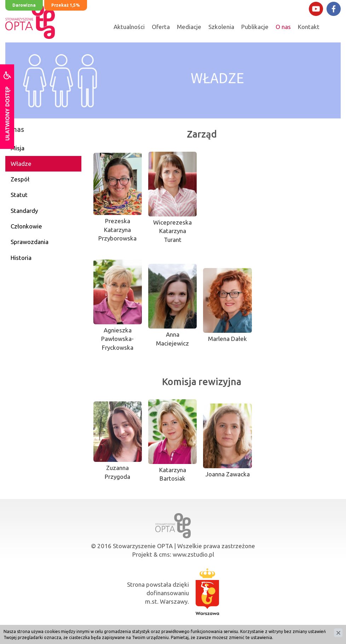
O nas (283, 27)
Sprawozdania (30, 242)
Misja (18, 148)
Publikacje (255, 27)
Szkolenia (221, 27)
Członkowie (26, 226)
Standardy (24, 211)
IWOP (260, 627)
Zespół (20, 179)
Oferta (161, 27)
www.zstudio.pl (193, 554)
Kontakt (309, 27)
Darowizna (24, 5)
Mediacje (189, 27)
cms (164, 554)
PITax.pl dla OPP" (200, 627)
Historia (21, 258)
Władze (21, 164)
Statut (19, 195)
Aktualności (129, 27)
